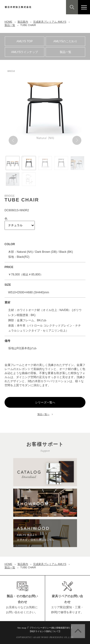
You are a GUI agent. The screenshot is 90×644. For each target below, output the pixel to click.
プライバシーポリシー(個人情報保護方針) (50, 628)
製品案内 (23, 22)
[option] (45, 107)
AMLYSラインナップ (25, 52)
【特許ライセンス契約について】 (45, 631)
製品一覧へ (43, 414)
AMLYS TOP (25, 41)
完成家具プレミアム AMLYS (50, 22)
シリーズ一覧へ (45, 402)
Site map (22, 628)
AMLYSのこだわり (66, 41)
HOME (8, 22)
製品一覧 (10, 25)
